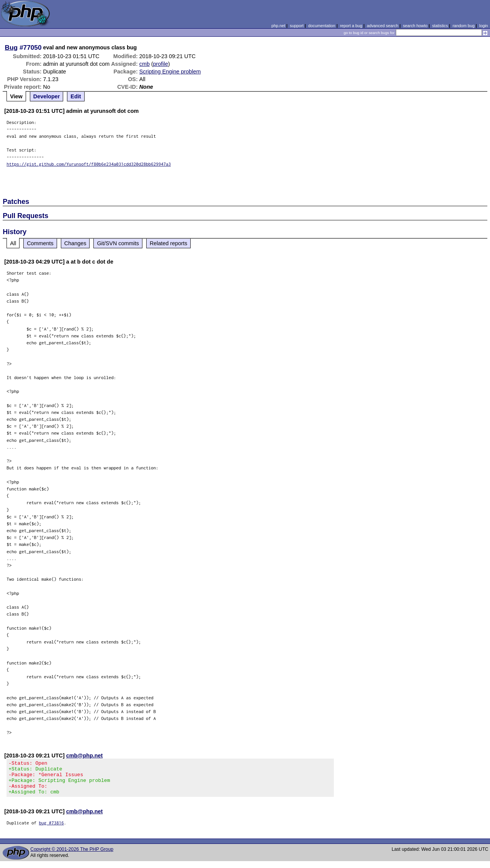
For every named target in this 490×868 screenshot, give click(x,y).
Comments (40, 243)
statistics (440, 26)
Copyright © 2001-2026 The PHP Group (72, 856)
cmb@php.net (85, 756)
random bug (464, 26)
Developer (47, 96)
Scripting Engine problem (170, 72)
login (484, 26)
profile (161, 64)
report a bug (351, 26)
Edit (76, 96)
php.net (278, 26)
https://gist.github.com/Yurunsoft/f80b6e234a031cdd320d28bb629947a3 (89, 164)
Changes (75, 243)
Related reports (168, 243)
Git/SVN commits (118, 243)
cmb (145, 64)
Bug (11, 47)
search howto (415, 26)
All (13, 243)
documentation (322, 26)
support (297, 26)
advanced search (382, 26)
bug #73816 (51, 830)
